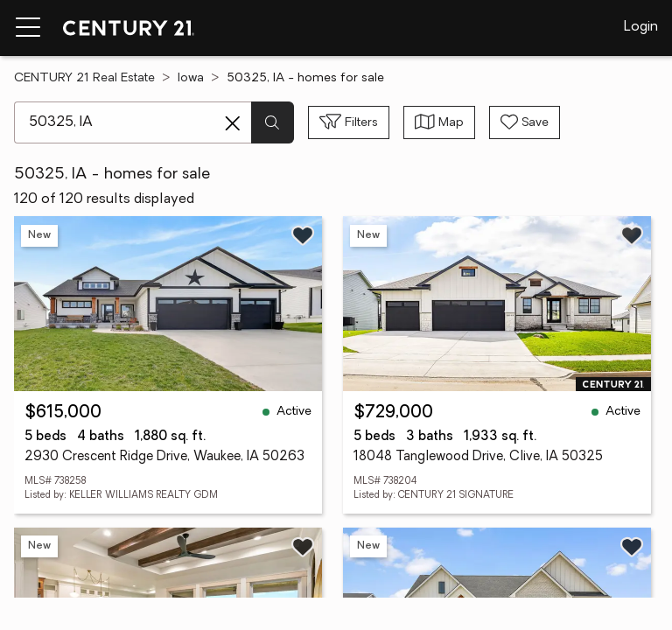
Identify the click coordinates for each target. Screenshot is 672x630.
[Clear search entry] (233, 123)
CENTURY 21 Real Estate (84, 78)
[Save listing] (303, 235)
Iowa (191, 78)
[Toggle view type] (439, 122)
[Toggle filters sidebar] (349, 122)
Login (641, 27)
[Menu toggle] (28, 28)
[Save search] (525, 122)
